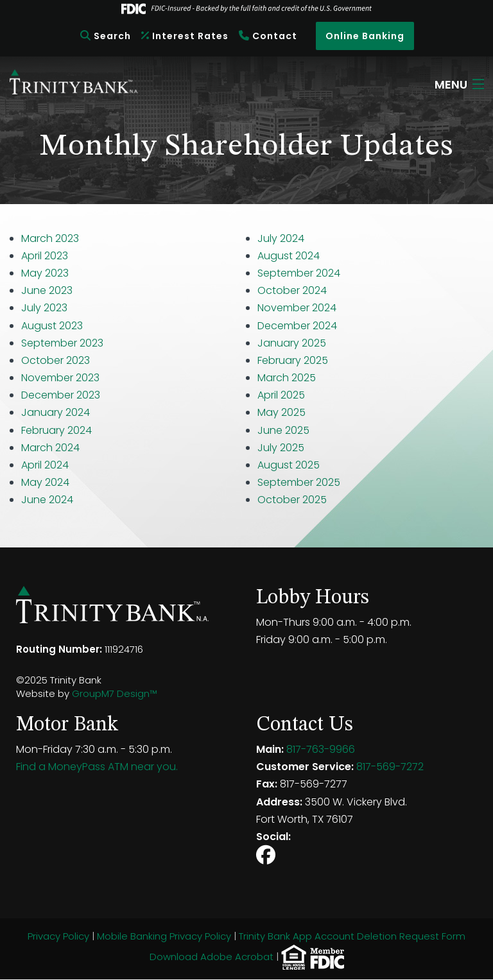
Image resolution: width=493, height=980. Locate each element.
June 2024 (47, 500)
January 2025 (292, 343)
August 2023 (52, 326)
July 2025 (282, 448)
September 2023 (62, 343)
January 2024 (56, 412)
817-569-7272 (390, 767)
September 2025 (299, 482)
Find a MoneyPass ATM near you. (97, 767)
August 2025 (289, 465)
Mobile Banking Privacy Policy (164, 936)
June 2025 (283, 430)
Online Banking (365, 36)
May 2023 (45, 273)
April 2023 (45, 256)
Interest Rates (185, 36)
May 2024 (45, 482)
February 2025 (293, 360)
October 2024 (292, 290)
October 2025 (292, 500)
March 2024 (50, 448)
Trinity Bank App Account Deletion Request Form (352, 936)
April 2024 (45, 465)
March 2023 (50, 238)
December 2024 (297, 326)
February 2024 (56, 430)
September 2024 (299, 273)
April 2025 (281, 395)
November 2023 (60, 378)
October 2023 (56, 360)
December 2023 (61, 395)
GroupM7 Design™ (114, 693)
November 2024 (297, 308)
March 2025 (287, 378)
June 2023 (47, 290)
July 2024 (281, 238)
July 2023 (44, 308)
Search (106, 36)
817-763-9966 (321, 749)
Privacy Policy (58, 936)
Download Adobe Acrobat (212, 956)
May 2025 (281, 412)
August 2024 (289, 256)
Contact (268, 36)
